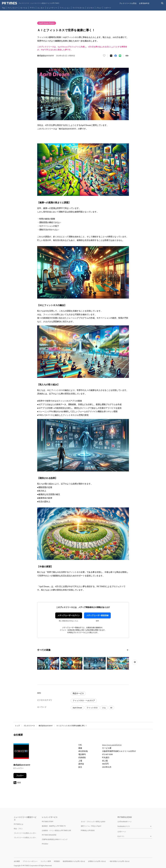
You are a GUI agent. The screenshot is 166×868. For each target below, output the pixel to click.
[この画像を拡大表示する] (48, 663)
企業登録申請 (144, 3)
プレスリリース (29, 726)
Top (3, 8)
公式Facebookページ (125, 822)
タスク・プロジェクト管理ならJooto (93, 822)
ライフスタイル (78, 8)
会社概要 (17, 861)
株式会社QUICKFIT (46, 726)
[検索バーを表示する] (162, 3)
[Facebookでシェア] (116, 56)
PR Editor (45, 844)
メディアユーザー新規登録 (97, 615)
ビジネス (90, 8)
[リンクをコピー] (127, 56)
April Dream (77, 708)
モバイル (24, 8)
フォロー (20, 776)
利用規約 (57, 861)
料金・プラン (18, 829)
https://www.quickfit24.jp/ (112, 745)
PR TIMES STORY (48, 822)
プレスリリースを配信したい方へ (25, 837)
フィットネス (92, 708)
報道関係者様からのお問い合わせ (74, 861)
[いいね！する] (104, 56)
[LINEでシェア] (120, 56)
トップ (17, 726)
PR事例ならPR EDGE (88, 830)
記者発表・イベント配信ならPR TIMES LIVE (56, 830)
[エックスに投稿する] (111, 56)
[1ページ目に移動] (127, 650)
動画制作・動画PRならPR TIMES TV (54, 826)
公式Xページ (122, 832)
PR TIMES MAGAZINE (49, 835)
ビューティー (52, 8)
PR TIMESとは (19, 824)
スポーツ (108, 8)
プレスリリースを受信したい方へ (25, 833)
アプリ (32, 8)
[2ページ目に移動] (129, 650)
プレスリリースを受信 (128, 3)
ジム (104, 708)
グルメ (99, 8)
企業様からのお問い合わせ (97, 861)
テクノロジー (13, 8)
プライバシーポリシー (30, 861)
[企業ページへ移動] (21, 752)
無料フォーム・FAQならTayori (91, 826)
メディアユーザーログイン (69, 615)
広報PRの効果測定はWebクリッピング (55, 839)
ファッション (65, 8)
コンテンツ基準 (46, 861)
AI (111, 708)
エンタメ (41, 8)
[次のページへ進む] (135, 662)
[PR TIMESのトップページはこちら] (31, 3)
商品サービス (78, 693)
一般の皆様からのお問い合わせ (119, 861)
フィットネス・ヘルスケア (84, 700)
